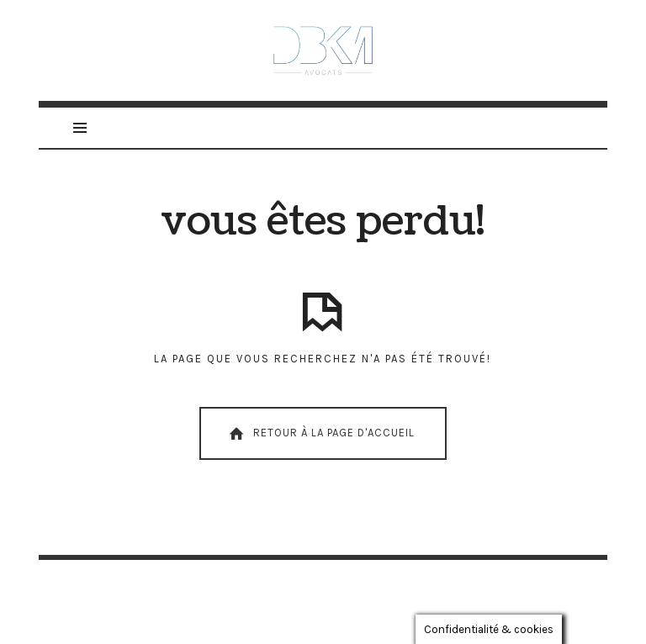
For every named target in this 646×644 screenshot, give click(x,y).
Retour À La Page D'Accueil (320, 434)
